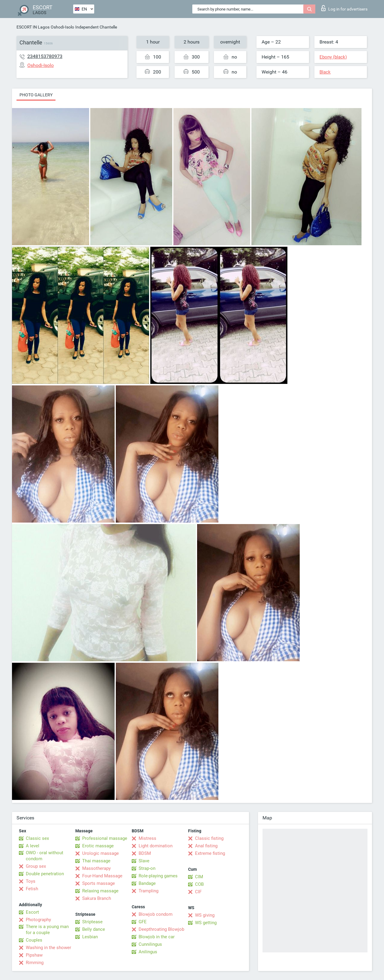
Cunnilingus (150, 944)
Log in (344, 8)
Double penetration (45, 874)
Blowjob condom (156, 914)
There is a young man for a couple (47, 930)
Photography (38, 920)
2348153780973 (45, 56)
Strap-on (147, 868)
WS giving (205, 915)
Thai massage (96, 861)
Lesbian (90, 937)
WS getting (206, 923)
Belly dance (94, 929)
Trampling (148, 891)
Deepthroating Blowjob (161, 929)
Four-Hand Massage (102, 876)
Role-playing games (158, 876)
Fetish (32, 889)
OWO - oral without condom (45, 856)
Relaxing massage (100, 891)
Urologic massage (100, 853)
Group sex (36, 866)
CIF (198, 892)
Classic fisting (209, 838)
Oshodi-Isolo (62, 27)
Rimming (35, 963)
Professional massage (105, 838)
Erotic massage (98, 846)
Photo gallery (36, 95)
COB (199, 884)
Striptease (92, 922)
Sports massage (99, 883)
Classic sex (37, 838)
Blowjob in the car (157, 937)
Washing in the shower (48, 948)
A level (33, 846)
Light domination (156, 846)
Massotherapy (96, 868)
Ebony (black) (333, 57)
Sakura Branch (97, 898)
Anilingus (148, 952)
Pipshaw (34, 955)
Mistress (147, 838)
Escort (32, 912)
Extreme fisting (210, 853)
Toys (31, 881)
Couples (34, 940)
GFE (143, 922)
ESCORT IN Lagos (33, 27)
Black (325, 72)
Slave (144, 861)
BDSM (145, 853)
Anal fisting (206, 846)
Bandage (147, 883)
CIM (199, 877)
